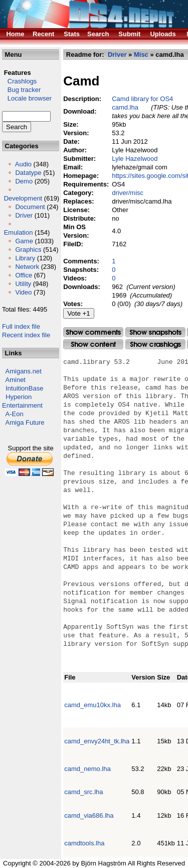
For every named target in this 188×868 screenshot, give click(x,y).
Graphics (28, 250)
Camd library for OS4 (142, 99)
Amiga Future (25, 422)
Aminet (16, 380)
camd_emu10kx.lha (92, 705)
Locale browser (27, 98)
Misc (141, 55)
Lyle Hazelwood (135, 159)
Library (25, 258)
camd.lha (125, 107)
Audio (23, 164)
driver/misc (128, 193)
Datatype (28, 173)
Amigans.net (24, 371)
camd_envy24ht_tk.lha (97, 741)
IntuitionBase (24, 388)
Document (30, 207)
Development (23, 198)
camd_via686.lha (89, 815)
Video (23, 292)
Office (24, 275)
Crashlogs (19, 81)
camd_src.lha (83, 792)
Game (24, 241)
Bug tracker (21, 90)
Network (27, 267)
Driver (24, 215)
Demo (24, 181)
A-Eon (15, 414)
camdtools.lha (84, 843)
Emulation (19, 232)
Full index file (21, 326)
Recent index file (26, 335)
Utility (23, 284)
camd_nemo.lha (87, 769)
